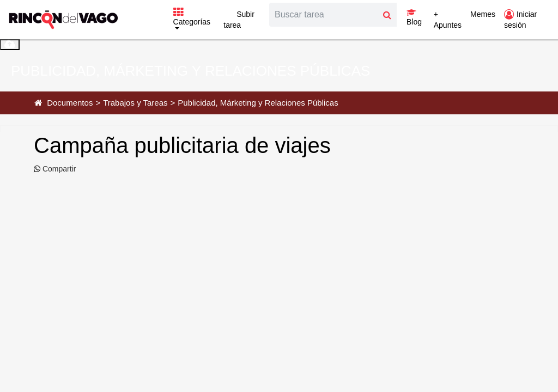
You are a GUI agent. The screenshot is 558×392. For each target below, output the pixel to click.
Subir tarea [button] (239, 20)
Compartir (58, 169)
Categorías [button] (192, 17)
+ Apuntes (448, 20)
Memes (483, 14)
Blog (414, 17)
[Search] (324, 15)
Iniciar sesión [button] (520, 20)
